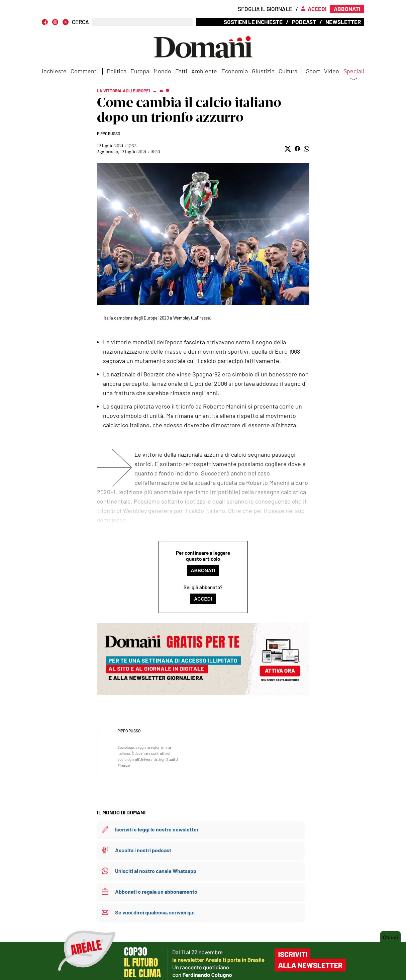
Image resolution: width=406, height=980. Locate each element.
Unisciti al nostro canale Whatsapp (156, 871)
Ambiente (204, 71)
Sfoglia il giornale (265, 9)
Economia (235, 71)
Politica (117, 71)
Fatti (181, 71)
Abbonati (203, 570)
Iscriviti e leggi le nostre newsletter (157, 829)
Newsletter (343, 22)
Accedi (203, 599)
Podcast (304, 22)
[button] (288, 149)
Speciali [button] (354, 75)
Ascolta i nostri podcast (143, 850)
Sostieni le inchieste (253, 22)
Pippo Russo (109, 133)
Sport (313, 71)
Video (332, 71)
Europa (140, 71)
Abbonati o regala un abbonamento (156, 892)
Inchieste (54, 71)
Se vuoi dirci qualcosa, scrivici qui (155, 912)
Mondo (162, 71)
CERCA (80, 22)
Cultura (288, 71)
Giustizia (263, 71)
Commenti (84, 71)
